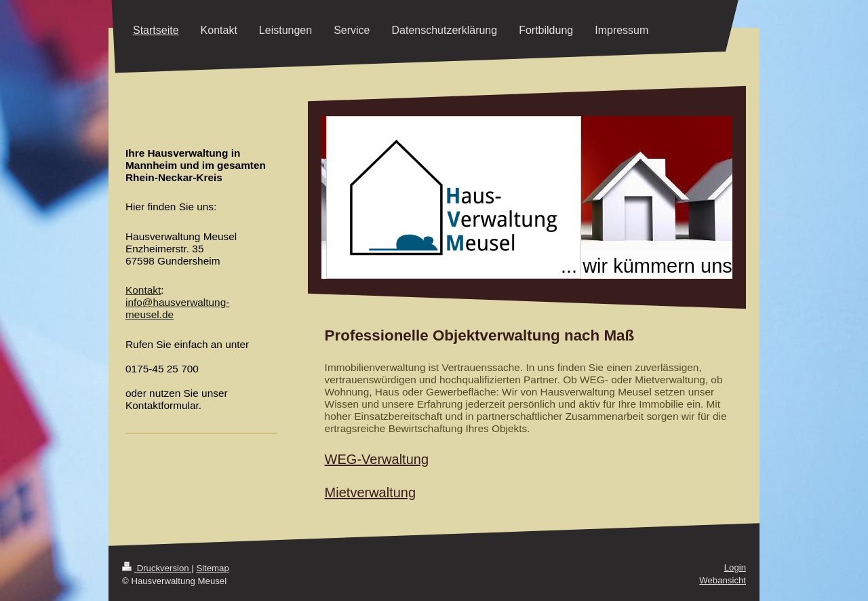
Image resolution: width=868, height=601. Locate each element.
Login (735, 567)
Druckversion (157, 568)
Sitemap (212, 568)
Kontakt (143, 290)
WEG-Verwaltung (377, 459)
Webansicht (723, 580)
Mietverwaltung (371, 492)
